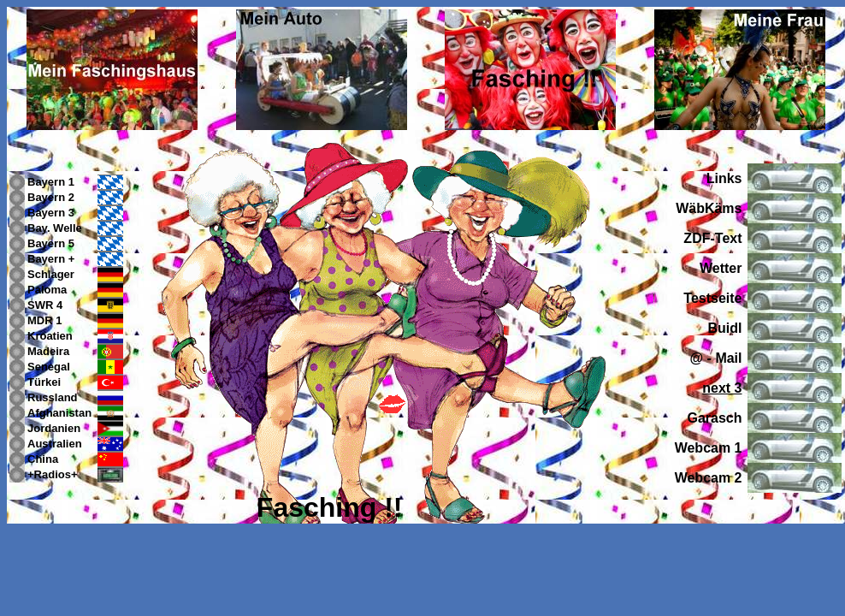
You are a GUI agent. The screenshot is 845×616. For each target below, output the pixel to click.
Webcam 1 (709, 448)
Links (724, 178)
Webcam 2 (709, 478)
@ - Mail (716, 358)
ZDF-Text (712, 238)
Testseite (712, 298)
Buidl (725, 328)
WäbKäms (709, 208)
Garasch (714, 418)
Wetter (721, 268)
